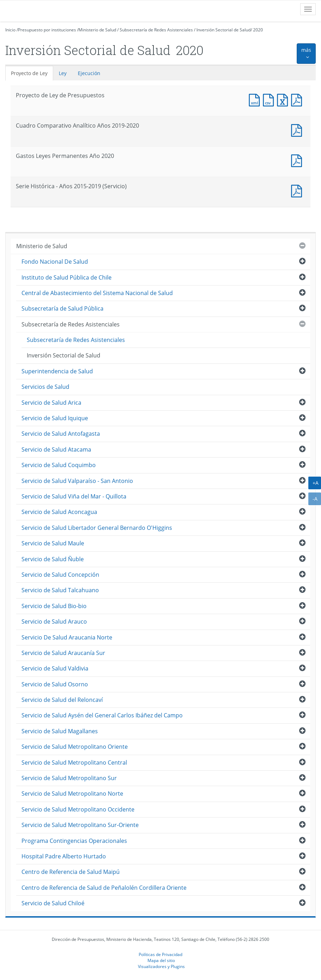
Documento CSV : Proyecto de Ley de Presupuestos (270, 99)
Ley (63, 73)
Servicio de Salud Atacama (56, 449)
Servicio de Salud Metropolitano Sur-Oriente (80, 825)
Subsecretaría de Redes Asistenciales (156, 30)
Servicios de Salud (45, 387)
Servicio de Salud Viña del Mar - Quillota (74, 496)
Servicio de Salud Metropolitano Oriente (75, 747)
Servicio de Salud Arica (51, 403)
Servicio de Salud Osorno (55, 684)
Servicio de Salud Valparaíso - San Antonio (77, 481)
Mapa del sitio (161, 960)
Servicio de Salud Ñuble (53, 559)
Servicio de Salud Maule (53, 543)
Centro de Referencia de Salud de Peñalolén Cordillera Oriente (104, 888)
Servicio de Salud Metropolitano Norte (72, 794)
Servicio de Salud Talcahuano (60, 590)
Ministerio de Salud (97, 30)
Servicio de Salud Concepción (60, 575)
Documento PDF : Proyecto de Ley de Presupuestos (298, 99)
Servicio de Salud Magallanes (60, 731)
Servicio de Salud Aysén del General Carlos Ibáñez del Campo (102, 715)
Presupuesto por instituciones (47, 30)
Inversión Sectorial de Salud (224, 30)
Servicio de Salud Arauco (54, 621)
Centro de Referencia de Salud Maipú (71, 872)
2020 (258, 30)
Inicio (10, 30)
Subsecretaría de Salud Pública (62, 308)
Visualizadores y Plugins (161, 966)
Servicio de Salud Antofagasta (61, 434)
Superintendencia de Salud (57, 371)
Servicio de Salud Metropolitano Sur (69, 778)
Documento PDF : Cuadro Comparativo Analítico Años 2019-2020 (298, 130)
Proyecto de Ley (29, 73)
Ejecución (89, 73)
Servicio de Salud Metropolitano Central (74, 762)
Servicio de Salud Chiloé (53, 903)
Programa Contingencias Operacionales (74, 841)
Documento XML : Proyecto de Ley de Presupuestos (256, 99)
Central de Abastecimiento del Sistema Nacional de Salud (97, 293)
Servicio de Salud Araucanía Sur (63, 653)
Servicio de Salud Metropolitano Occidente (78, 809)
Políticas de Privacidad (160, 954)
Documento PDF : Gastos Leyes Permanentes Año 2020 (298, 160)
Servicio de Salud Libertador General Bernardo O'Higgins (97, 528)
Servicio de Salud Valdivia (55, 668)
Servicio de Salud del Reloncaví (62, 700)
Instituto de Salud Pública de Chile (67, 277)
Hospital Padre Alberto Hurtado (64, 856)
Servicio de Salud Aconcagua (59, 512)
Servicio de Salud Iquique (55, 418)
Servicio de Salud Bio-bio (54, 606)
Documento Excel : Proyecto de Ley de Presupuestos (284, 99)
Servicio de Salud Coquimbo (59, 465)
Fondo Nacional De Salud (55, 262)
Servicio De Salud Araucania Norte (67, 637)
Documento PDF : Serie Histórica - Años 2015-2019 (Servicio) (298, 190)
